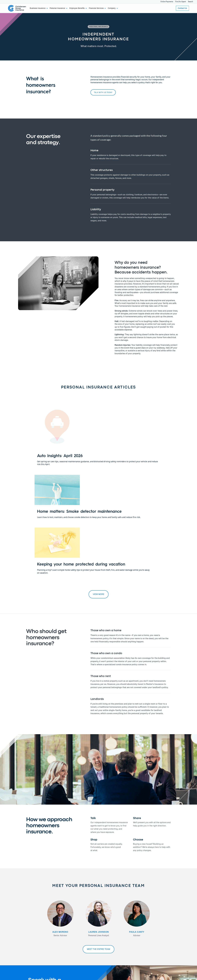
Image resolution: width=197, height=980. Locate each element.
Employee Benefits (16, 936)
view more (99, 493)
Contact (73, 930)
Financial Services (15, 939)
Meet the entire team (98, 848)
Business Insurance (16, 930)
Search (191, 2)
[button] (39, 8)
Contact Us (182, 8)
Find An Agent (181, 2)
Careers (42, 936)
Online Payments (167, 2)
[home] (17, 8)
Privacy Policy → (153, 933)
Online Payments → (154, 930)
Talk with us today (103, 92)
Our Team (43, 933)
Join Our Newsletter (77, 939)
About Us (42, 930)
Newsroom (43, 939)
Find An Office (75, 936)
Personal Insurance (16, 933)
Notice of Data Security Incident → (160, 936)
